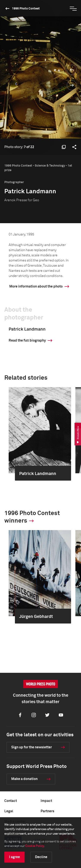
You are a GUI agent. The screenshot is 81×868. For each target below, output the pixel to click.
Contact (11, 801)
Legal (9, 811)
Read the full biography (27, 340)
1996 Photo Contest (26, 9)
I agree (14, 857)
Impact (46, 801)
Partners (47, 811)
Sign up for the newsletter (32, 747)
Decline (41, 857)
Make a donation (24, 779)
